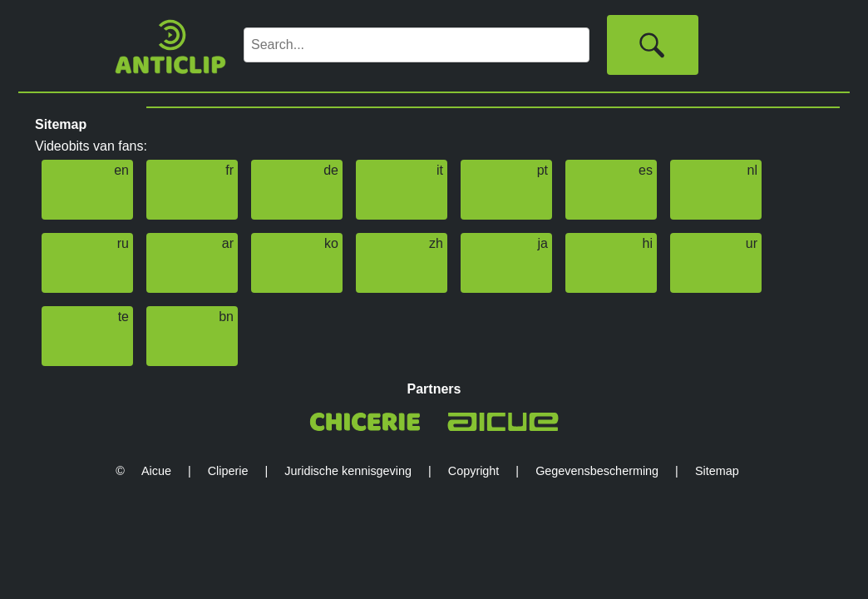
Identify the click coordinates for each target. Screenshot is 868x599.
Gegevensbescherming (597, 471)
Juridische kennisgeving (348, 471)
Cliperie (228, 471)
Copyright (474, 471)
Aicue (156, 471)
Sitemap (717, 471)
